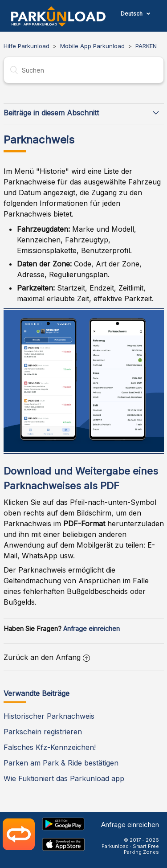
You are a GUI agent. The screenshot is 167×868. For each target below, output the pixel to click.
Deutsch (132, 14)
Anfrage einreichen (92, 629)
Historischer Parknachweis (49, 716)
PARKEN (146, 46)
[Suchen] (84, 70)
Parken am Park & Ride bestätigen (61, 763)
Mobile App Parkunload (92, 46)
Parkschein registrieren (43, 732)
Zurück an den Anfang (47, 657)
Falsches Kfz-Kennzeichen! (50, 747)
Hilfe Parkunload (26, 46)
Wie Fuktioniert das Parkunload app (64, 778)
